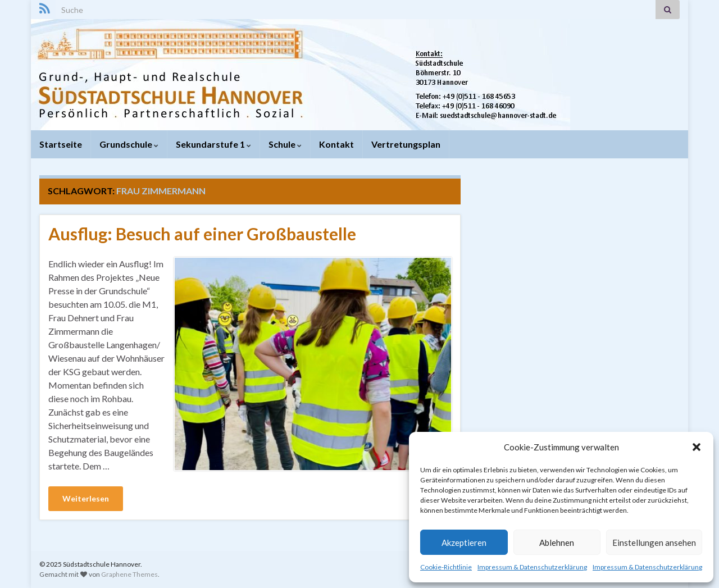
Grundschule (129, 144)
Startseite (61, 144)
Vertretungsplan (406, 144)
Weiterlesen (86, 498)
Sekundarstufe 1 (213, 144)
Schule (285, 144)
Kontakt (336, 144)
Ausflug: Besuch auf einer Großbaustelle (202, 234)
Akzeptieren (464, 543)
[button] (697, 447)
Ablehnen (557, 543)
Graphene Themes (129, 574)
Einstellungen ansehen (654, 543)
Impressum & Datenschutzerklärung (532, 567)
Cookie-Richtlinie (446, 567)
